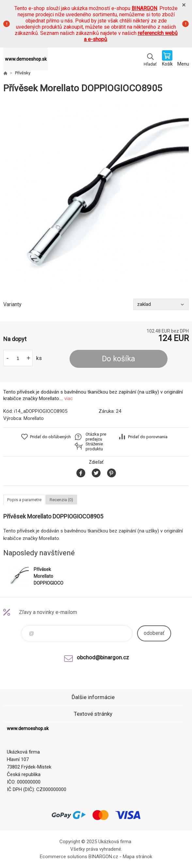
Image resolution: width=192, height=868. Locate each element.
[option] (96, 196)
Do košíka (119, 359)
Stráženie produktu (94, 446)
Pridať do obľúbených (50, 437)
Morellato (34, 418)
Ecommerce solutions (64, 857)
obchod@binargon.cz (103, 657)
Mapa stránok (137, 857)
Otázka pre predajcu (96, 437)
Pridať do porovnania (148, 437)
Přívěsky (23, 73)
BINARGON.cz (103, 857)
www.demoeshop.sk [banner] (26, 59)
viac (69, 398)
